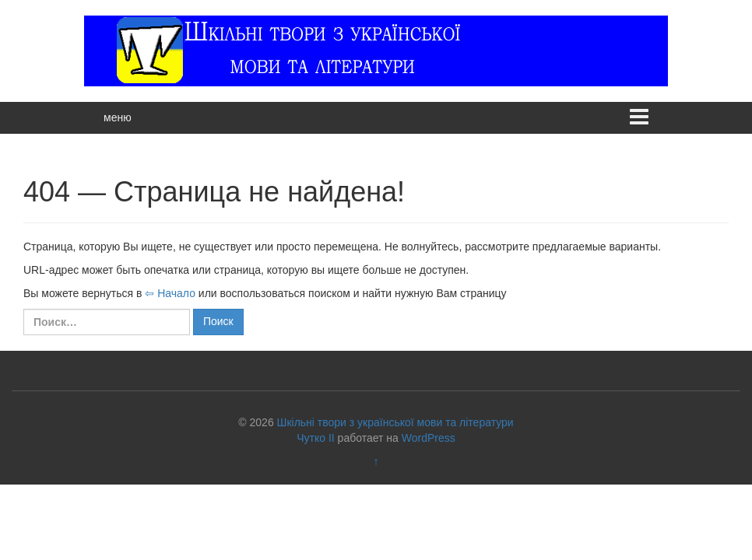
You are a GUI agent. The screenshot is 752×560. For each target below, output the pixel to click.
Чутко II (315, 438)
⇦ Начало (170, 293)
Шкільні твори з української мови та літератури (395, 422)
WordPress (429, 438)
